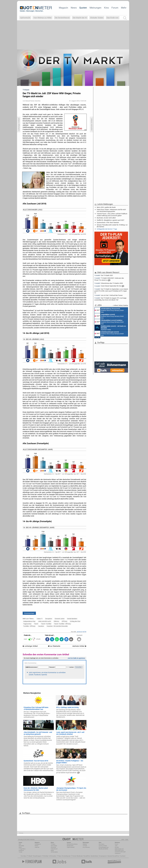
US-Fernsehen (54, 852)
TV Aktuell (30, 856)
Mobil (20, 847)
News (74, 8)
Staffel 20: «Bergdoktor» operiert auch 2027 (110, 220)
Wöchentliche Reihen (72, 844)
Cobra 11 (40, 619)
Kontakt (117, 847)
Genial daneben (72, 619)
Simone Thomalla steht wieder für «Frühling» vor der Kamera (112, 226)
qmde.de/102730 (82, 632)
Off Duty (64, 621)
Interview (37, 847)
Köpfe (52, 850)
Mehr (124, 8)
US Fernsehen (53, 856)
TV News (59, 856)
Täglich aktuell (71, 847)
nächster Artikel (79, 646)
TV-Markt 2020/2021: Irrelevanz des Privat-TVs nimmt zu (109, 279)
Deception (49, 619)
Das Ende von (113, 18)
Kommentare (29, 613)
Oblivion (56, 621)
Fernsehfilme (87, 856)
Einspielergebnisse (104, 847)
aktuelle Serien (95, 856)
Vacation (41, 626)
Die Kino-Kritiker (103, 846)
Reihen (37, 846)
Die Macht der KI (80, 18)
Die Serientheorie (62, 18)
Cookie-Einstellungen (120, 852)
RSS (20, 844)
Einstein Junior (60, 619)
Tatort (36, 624)
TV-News (53, 844)
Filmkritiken (45, 856)
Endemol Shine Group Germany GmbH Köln (109, 310)
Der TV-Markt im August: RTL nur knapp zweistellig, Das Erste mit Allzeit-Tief (110, 299)
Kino (106, 8)
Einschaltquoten (66, 856)
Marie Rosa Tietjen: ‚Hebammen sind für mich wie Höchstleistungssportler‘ (111, 210)
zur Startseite (54, 646)
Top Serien (123, 856)
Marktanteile (70, 846)
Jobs (116, 846)
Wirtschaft (53, 847)
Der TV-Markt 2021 (104, 275)
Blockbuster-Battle (103, 849)
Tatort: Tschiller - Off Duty (62, 624)
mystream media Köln (110, 328)
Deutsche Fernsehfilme (113, 856)
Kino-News (102, 844)
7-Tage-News (22, 849)
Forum (115, 8)
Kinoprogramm (103, 856)
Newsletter (21, 846)
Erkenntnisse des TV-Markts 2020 (109, 283)
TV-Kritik (85, 846)
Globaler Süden (97, 18)
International (54, 849)
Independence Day (29, 621)
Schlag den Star (75, 621)
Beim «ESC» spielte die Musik (106, 207)
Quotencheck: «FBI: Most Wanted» (108, 222)
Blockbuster (80, 856)
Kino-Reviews (86, 847)
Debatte (85, 844)
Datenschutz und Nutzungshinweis (119, 849)
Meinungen (95, 8)
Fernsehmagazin (37, 856)
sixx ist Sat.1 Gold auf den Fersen (108, 295)
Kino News (24, 856)
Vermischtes (54, 846)
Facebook (21, 850)
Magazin (63, 8)
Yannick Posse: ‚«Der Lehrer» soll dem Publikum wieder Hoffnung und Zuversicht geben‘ (112, 215)
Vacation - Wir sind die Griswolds (57, 626)
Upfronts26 (25, 18)
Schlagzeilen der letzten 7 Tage (107, 229)
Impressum (118, 853)
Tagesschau (27, 624)
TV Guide (74, 856)
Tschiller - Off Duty (29, 626)
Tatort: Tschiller (46, 624)
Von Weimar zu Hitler (43, 18)
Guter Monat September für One (109, 286)
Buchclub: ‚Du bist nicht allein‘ (106, 218)
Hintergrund (38, 844)
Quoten (83, 8)
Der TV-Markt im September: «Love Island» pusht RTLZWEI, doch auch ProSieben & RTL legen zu (111, 291)
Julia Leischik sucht (45, 621)
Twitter (20, 852)
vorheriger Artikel (30, 646)
